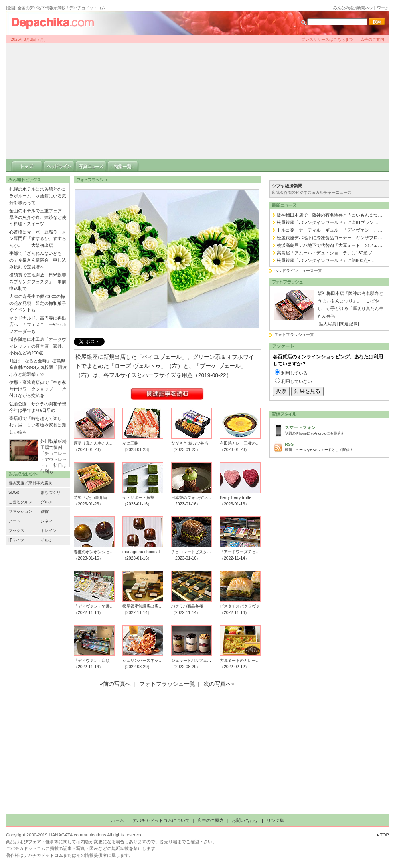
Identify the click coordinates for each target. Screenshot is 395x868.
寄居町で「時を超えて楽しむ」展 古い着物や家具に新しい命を (38, 425)
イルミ (47, 540)
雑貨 (45, 511)
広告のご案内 (372, 39)
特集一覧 (123, 166)
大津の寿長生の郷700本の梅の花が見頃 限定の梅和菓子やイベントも (38, 303)
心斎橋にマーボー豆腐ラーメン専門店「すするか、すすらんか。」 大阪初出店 (38, 239)
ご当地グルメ (20, 502)
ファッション (20, 511)
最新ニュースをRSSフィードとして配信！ (335, 446)
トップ (27, 166)
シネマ (47, 521)
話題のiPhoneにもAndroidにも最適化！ (335, 430)
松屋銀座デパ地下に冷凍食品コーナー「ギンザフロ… (330, 238)
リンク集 (275, 820)
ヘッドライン (59, 166)
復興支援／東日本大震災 (30, 483)
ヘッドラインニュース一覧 (298, 271)
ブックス (16, 531)
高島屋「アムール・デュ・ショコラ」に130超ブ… (327, 253)
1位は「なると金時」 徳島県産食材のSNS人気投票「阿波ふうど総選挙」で (38, 367)
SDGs (14, 492)
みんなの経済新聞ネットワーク (361, 8)
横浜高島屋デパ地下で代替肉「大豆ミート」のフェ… (330, 245)
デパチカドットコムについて (161, 820)
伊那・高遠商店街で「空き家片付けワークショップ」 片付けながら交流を (38, 389)
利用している (294, 373)
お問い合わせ (245, 820)
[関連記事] (349, 324)
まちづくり (51, 492)
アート (14, 521)
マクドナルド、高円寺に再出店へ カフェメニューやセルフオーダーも (38, 325)
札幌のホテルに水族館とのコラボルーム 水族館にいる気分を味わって (38, 196)
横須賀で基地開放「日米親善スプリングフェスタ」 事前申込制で (38, 282)
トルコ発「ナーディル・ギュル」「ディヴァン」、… (330, 230)
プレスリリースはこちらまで (327, 39)
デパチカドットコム (56, 23)
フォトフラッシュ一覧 (294, 335)
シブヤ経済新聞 (287, 186)
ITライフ (16, 540)
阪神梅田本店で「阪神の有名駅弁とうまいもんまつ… (330, 215)
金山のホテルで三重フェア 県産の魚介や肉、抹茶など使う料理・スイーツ (38, 217)
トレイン (49, 531)
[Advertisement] (198, 101)
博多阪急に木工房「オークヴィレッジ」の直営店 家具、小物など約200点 (38, 346)
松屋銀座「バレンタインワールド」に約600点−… (326, 260)
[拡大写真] (328, 324)
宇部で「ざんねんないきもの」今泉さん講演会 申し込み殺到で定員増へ (38, 260)
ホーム (118, 820)
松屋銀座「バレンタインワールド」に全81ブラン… (328, 222)
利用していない (297, 381)
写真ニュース (91, 166)
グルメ (47, 502)
